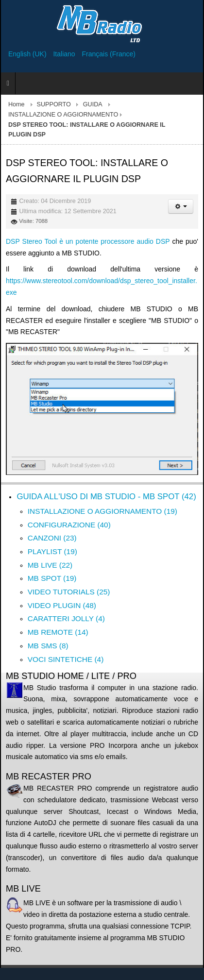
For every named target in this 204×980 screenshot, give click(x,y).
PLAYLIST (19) (52, 551)
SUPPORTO (54, 104)
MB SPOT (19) (52, 578)
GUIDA (93, 104)
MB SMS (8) (48, 646)
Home (17, 104)
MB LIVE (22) (50, 565)
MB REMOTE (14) (58, 632)
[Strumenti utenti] (181, 206)
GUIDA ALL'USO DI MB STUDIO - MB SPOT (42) (106, 497)
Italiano (65, 54)
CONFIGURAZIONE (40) (69, 525)
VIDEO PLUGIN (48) (62, 605)
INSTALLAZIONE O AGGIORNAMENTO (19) (102, 511)
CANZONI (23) (52, 538)
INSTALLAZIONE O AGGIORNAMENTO (63, 115)
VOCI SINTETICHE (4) (66, 659)
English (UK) (28, 54)
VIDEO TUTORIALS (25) (69, 592)
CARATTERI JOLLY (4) (66, 618)
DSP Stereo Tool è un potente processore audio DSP (88, 241)
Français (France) (109, 54)
